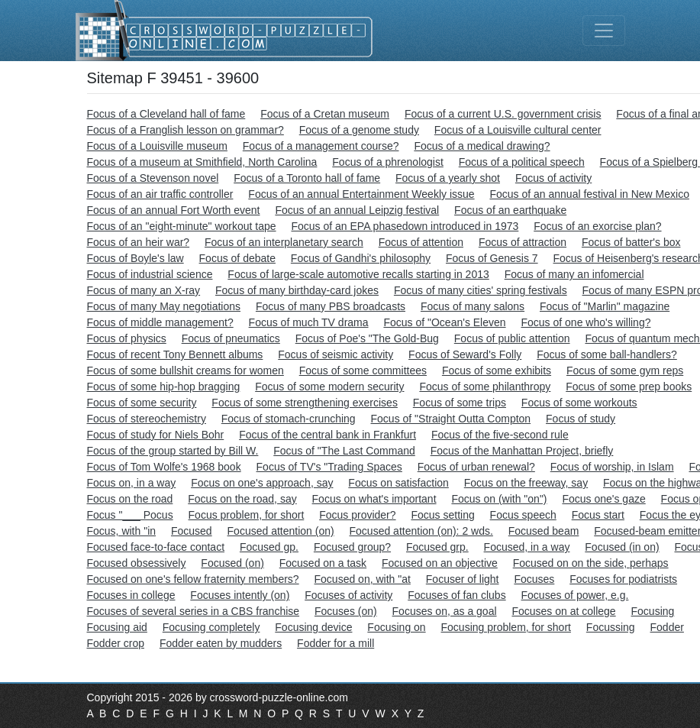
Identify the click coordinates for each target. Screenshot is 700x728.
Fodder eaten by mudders (221, 643)
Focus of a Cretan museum (325, 114)
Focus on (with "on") (499, 499)
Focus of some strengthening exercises (305, 403)
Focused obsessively (137, 563)
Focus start (598, 515)
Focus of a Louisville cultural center (518, 130)
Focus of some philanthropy (485, 387)
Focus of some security (142, 403)
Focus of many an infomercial (574, 274)
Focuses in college (131, 595)
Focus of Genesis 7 (492, 258)
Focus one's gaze (603, 499)
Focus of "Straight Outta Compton (451, 419)
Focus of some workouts (579, 403)
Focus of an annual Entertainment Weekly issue (361, 194)
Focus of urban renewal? (476, 467)
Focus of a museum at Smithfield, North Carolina (202, 162)
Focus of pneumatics (231, 338)
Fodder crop (116, 643)
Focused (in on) (622, 547)
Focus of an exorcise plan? (597, 226)
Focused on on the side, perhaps (591, 563)
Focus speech (523, 515)
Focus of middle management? (160, 322)
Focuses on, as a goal (445, 611)
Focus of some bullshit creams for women (185, 370)
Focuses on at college (563, 611)
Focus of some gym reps (625, 370)
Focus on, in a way (132, 483)
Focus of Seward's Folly (465, 354)
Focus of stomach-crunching (289, 419)
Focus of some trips (460, 403)
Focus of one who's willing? (585, 322)
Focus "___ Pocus (130, 515)
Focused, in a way (527, 547)
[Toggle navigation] (604, 31)
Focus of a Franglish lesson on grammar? (185, 130)
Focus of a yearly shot (448, 178)
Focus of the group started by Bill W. (173, 451)
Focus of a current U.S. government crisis (503, 114)
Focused (192, 531)
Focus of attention (421, 242)
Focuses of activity (348, 595)
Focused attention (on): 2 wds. (421, 531)
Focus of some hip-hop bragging (164, 387)
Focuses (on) (346, 611)
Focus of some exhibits (497, 370)
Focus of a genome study (359, 130)
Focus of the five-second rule (500, 435)
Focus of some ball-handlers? (607, 354)
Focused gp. (269, 547)
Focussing (611, 627)
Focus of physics (127, 338)
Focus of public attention (512, 338)
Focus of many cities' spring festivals (481, 290)
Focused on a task (323, 563)
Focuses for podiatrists (623, 579)
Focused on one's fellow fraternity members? (193, 579)
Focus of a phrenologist (388, 162)
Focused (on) (232, 563)
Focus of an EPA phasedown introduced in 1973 (405, 226)
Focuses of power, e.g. (575, 595)
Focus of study (581, 419)
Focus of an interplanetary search (284, 242)
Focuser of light (463, 579)
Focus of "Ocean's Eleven (444, 322)
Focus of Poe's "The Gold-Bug (367, 338)
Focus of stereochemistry (147, 419)
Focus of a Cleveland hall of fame (166, 114)
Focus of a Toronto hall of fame (307, 178)
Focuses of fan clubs (456, 595)
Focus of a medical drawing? (482, 146)
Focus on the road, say (242, 499)
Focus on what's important (374, 499)
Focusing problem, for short (506, 627)
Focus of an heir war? (139, 242)
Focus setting (442, 515)
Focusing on (396, 627)
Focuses (534, 579)
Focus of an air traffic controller (160, 194)
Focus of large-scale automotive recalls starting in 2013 (358, 274)
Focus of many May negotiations (164, 306)
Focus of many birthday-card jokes (297, 290)
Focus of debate (237, 258)
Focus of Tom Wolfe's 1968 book (164, 467)
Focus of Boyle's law (135, 258)
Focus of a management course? (321, 146)
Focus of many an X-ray (144, 290)
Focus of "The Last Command (344, 451)
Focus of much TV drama (309, 322)
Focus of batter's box (631, 242)
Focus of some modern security (329, 387)
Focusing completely (211, 627)
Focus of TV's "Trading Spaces (329, 467)
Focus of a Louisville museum (157, 146)
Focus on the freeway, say (526, 483)
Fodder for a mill (335, 643)
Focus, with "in (122, 531)
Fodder (667, 627)
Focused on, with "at (363, 579)
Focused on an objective (440, 563)
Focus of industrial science (150, 274)
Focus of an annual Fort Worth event (174, 210)
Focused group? (352, 547)
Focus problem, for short (247, 515)
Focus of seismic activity (335, 354)
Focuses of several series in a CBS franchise (194, 611)
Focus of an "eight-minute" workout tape (182, 226)
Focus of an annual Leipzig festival (357, 210)
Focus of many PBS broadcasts (331, 306)
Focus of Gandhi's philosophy (361, 258)
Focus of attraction (523, 242)
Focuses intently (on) (240, 595)
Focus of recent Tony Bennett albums (175, 354)
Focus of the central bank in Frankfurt (327, 435)
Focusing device (313, 627)
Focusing (653, 611)
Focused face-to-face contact (156, 547)
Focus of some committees (363, 370)
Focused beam (544, 531)
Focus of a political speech (522, 162)
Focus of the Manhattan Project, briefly (522, 451)
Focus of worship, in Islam (612, 467)
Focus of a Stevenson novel (153, 178)
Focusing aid (117, 627)
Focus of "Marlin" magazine (605, 306)
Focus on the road (130, 499)
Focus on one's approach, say (262, 483)
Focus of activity (553, 178)
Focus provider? (357, 515)
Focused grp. (437, 547)
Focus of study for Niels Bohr (156, 435)
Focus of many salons (473, 306)
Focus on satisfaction (398, 483)
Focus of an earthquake (510, 210)
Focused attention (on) (281, 531)
